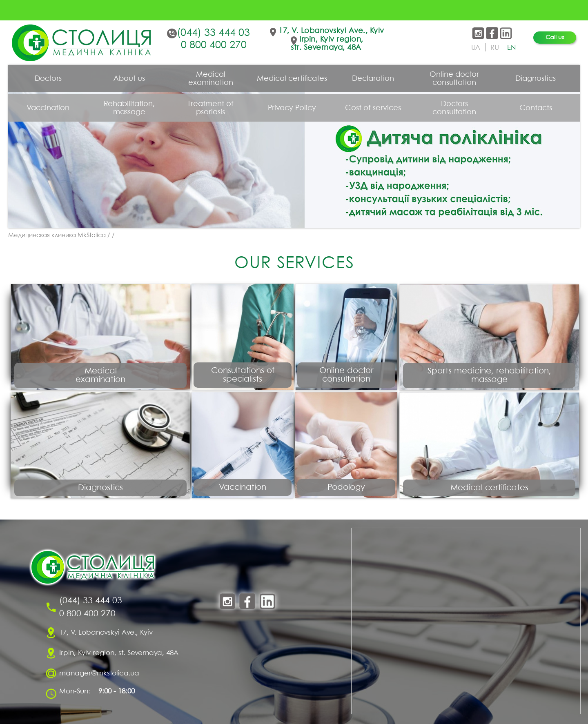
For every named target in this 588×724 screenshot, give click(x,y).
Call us (555, 38)
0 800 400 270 (214, 45)
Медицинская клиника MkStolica (57, 235)
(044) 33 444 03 (213, 33)
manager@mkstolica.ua (99, 674)
